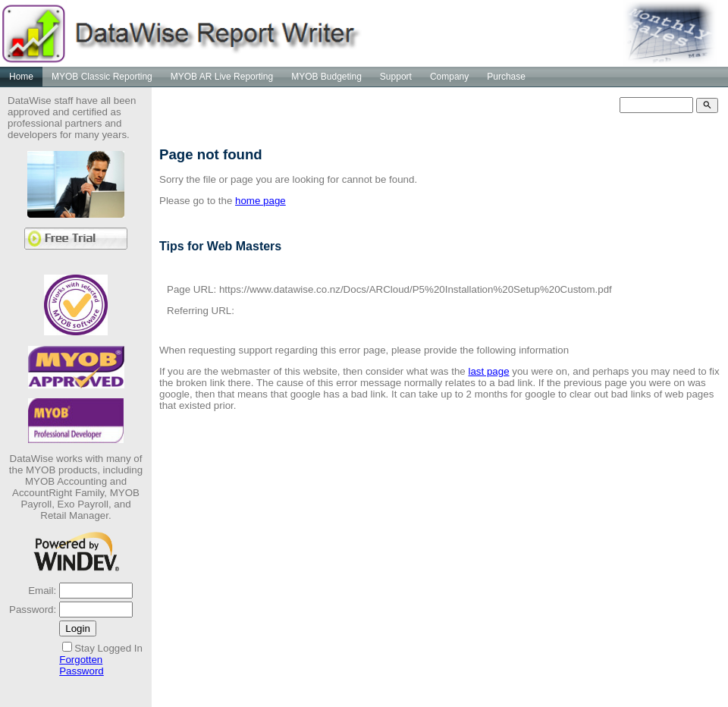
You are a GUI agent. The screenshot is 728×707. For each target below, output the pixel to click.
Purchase (506, 77)
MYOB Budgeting (326, 77)
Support (396, 77)
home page (260, 201)
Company (449, 77)
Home (21, 77)
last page (488, 371)
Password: (33, 610)
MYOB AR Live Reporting (222, 77)
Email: (42, 591)
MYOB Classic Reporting (102, 77)
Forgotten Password (82, 665)
